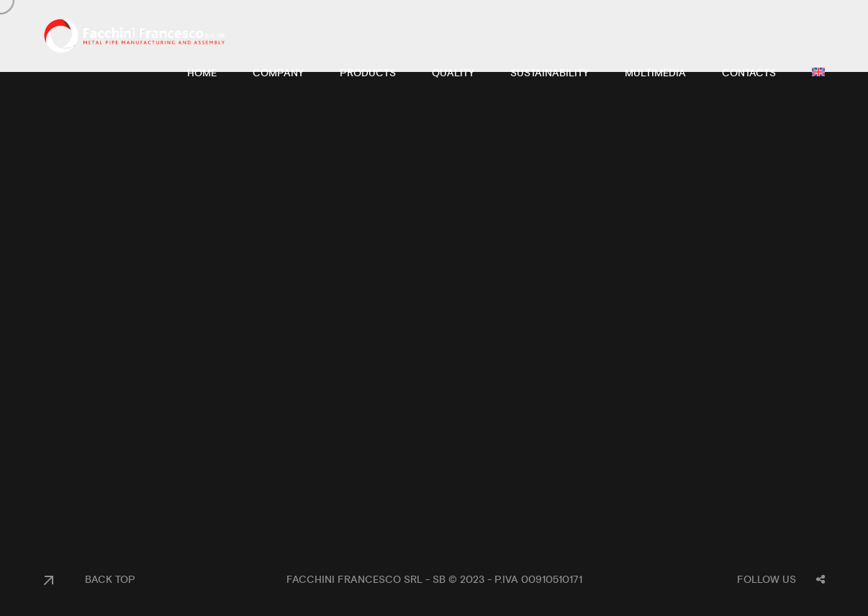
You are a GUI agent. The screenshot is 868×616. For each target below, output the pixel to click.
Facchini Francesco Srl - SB (366, 580)
